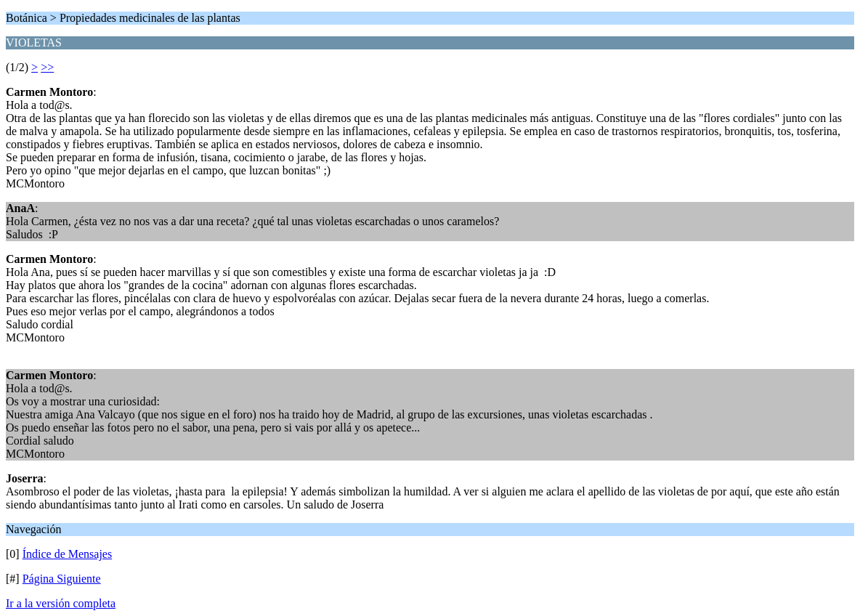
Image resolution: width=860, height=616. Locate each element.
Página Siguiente (62, 579)
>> (47, 67)
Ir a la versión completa (61, 603)
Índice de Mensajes (68, 554)
